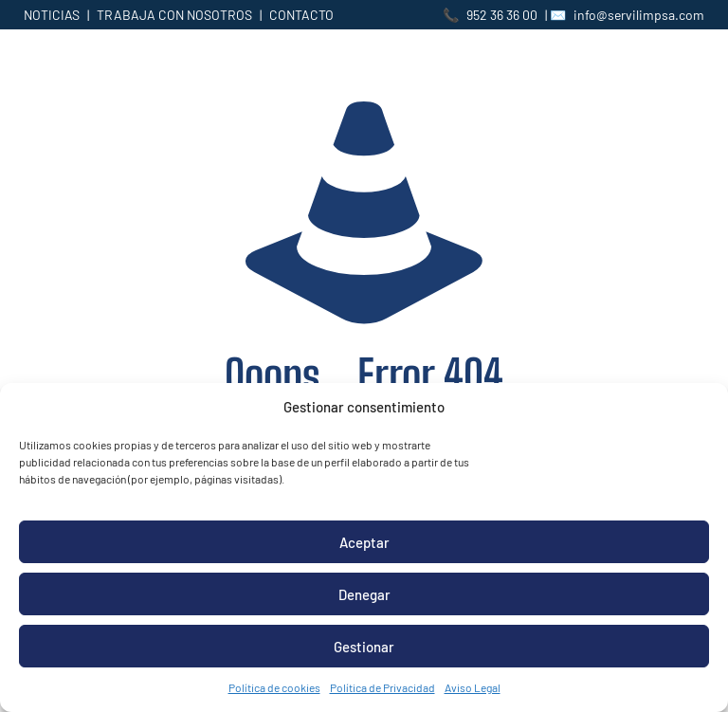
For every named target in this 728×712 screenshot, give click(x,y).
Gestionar (364, 647)
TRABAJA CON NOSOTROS (174, 15)
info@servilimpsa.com (639, 15)
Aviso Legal (473, 687)
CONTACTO (301, 15)
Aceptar (364, 542)
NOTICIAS (52, 15)
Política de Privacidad (382, 687)
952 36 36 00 (502, 15)
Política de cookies (274, 687)
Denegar (364, 594)
